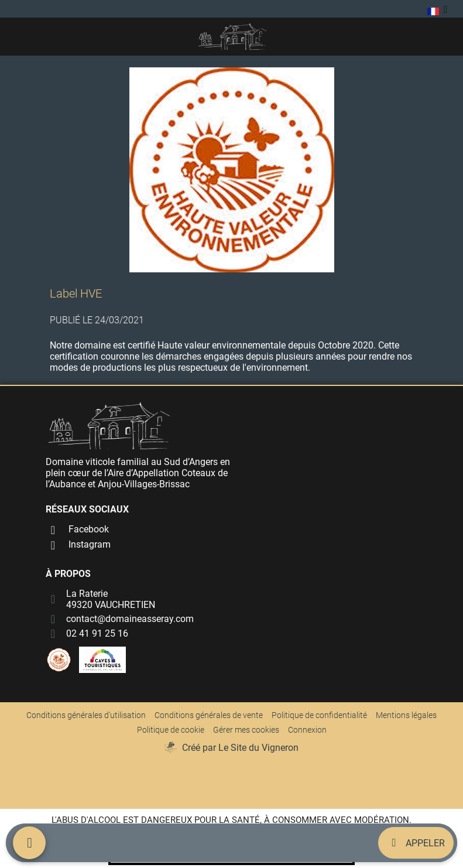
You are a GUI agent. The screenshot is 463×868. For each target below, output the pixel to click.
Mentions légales (406, 715)
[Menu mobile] (29, 843)
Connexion (307, 730)
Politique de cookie (171, 730)
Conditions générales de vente (209, 715)
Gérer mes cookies (246, 730)
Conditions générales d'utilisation (86, 715)
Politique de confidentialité (319, 715)
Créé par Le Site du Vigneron (240, 748)
